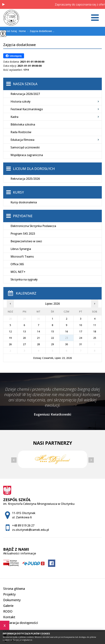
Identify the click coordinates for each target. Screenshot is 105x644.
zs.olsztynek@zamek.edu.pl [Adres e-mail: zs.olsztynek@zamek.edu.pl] (31, 530)
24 (81, 338)
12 (10, 331)
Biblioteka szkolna (23, 124)
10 (81, 325)
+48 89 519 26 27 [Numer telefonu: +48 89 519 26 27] (23, 525)
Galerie (8, 606)
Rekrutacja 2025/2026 (25, 179)
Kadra (14, 117)
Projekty (9, 594)
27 (24, 344)
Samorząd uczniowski (25, 147)
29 (52, 344)
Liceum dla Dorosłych (34, 169)
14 (38, 331)
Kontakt (9, 617)
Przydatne (23, 216)
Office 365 (17, 264)
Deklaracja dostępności (21, 623)
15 (52, 331)
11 (95, 325)
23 (67, 338)
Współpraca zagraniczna (27, 155)
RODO (8, 611)
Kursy (18, 192)
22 (52, 338)
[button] (4, 4)
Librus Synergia (21, 249)
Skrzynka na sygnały (24, 279)
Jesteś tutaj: (11, 31)
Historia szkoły (20, 101)
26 (10, 344)
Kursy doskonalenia (24, 202)
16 (67, 331)
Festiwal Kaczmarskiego (27, 109)
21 (38, 338)
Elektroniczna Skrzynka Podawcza (33, 226)
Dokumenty (12, 600)
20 (24, 338)
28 (38, 344)
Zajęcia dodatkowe (19, 45)
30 (67, 344)
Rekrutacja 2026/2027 (25, 94)
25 (95, 338)
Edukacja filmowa (22, 140)
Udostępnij (14, 56)
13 (24, 331)
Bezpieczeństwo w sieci (26, 241)
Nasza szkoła (25, 84)
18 (95, 331)
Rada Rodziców (21, 132)
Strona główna (14, 589)
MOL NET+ (18, 272)
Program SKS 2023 (23, 234)
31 (81, 344)
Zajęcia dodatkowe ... (40, 31)
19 (10, 338)
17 (81, 331)
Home (22, 31)
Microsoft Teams (22, 256)
